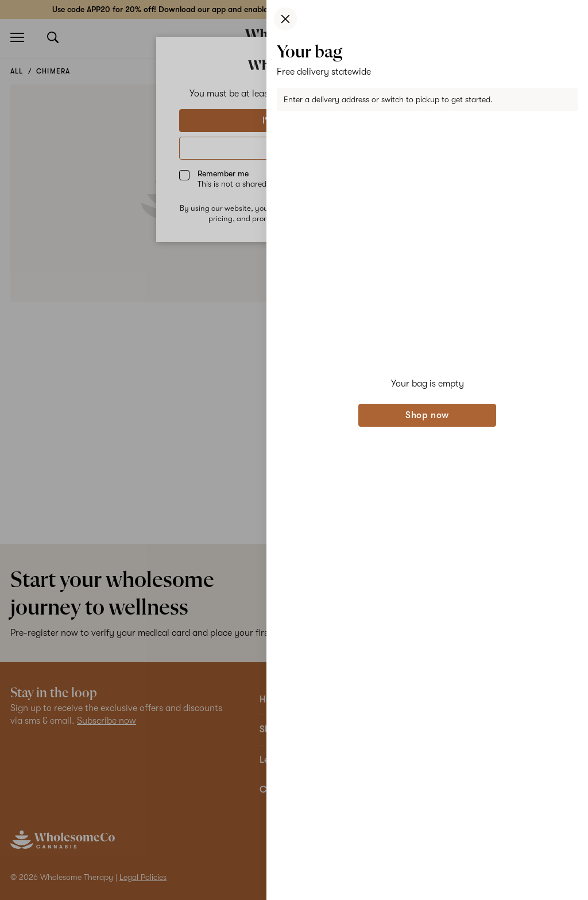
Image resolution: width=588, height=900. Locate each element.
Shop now (427, 415)
